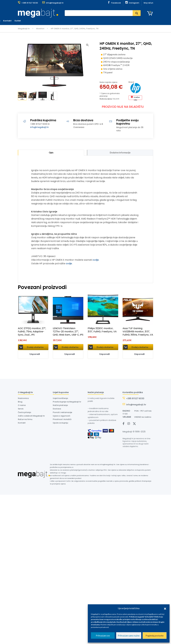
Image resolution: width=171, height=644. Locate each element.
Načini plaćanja (60, 406)
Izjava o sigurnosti (61, 417)
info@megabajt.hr (39, 127)
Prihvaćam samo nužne (129, 636)
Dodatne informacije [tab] (120, 153)
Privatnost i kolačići (62, 420)
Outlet (129, 21)
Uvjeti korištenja (60, 399)
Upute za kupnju (60, 424)
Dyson (97, 21)
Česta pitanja (24, 413)
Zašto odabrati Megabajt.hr (31, 417)
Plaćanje (66, 21)
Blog (20, 402)
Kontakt (119, 21)
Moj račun (148, 3)
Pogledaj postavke (155, 636)
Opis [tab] (51, 153)
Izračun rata (137, 98)
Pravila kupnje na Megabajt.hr (67, 402)
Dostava (87, 21)
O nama (107, 21)
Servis (76, 21)
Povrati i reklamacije (62, 413)
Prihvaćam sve (103, 636)
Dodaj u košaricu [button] (35, 348)
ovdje (96, 261)
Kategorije (26, 21)
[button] (165, 608)
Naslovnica (53, 21)
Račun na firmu (25, 420)
